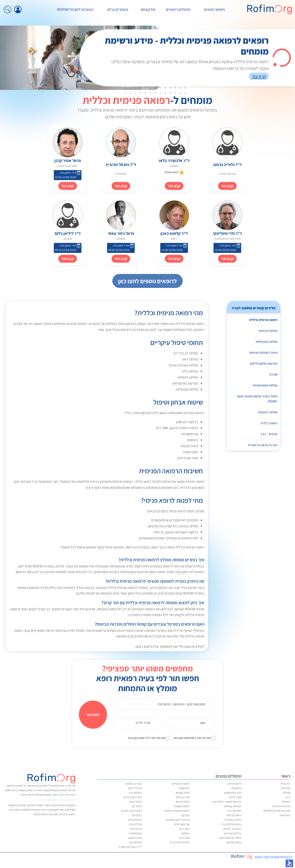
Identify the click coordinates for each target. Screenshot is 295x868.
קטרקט (186, 815)
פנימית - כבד (269, 434)
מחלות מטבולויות (267, 342)
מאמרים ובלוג (118, 9)
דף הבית (285, 784)
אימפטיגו (236, 788)
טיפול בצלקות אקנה (230, 838)
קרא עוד (259, 76)
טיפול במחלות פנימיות (263, 353)
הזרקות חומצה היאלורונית (227, 802)
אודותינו (286, 788)
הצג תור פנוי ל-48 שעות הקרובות (192, 738)
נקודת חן (185, 838)
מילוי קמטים (183, 793)
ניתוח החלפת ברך (231, 824)
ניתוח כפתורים (233, 820)
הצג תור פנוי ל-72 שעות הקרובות (147, 738)
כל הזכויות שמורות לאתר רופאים (273, 857)
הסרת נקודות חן (133, 797)
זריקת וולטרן (234, 784)
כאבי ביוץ (184, 829)
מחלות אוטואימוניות (265, 385)
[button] (289, 863)
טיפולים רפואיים (178, 9)
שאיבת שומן (135, 838)
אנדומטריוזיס (182, 824)
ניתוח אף (137, 815)
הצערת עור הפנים (132, 811)
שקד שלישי (235, 797)
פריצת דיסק (135, 788)
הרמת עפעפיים (181, 784)
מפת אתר (285, 815)
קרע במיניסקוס (233, 793)
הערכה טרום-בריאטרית (263, 445)
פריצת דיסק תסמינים (178, 820)
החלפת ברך (135, 793)
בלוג (288, 797)
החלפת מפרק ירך (180, 842)
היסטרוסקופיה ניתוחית (177, 811)
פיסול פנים (136, 802)
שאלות (286, 793)
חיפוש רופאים (215, 9)
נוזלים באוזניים (233, 833)
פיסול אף (137, 806)
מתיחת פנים (135, 820)
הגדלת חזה (135, 824)
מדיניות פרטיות (281, 806)
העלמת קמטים (233, 806)
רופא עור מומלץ (232, 829)
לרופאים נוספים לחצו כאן (147, 281)
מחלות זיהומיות (268, 412)
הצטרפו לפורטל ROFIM (75, 9)
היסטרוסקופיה (181, 806)
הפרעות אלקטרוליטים (264, 363)
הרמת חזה (136, 829)
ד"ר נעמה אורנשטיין (130, 847)
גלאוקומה (184, 788)
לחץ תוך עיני (234, 811)
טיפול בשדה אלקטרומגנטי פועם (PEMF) (257, 399)
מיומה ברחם (183, 802)
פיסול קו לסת (234, 815)
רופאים (286, 802)
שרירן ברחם (183, 797)
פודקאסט (148, 9)
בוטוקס (186, 833)
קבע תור (174, 186)
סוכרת (273, 374)
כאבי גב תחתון (134, 784)
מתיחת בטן (136, 842)
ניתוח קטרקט (234, 842)
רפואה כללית (269, 423)
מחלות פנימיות (268, 331)
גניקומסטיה (135, 833)
